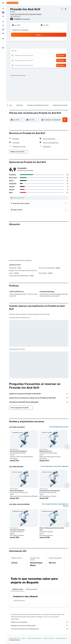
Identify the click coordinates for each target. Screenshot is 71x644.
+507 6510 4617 (15, 16)
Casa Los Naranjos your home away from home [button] (52, 498)
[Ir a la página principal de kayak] (12, 3)
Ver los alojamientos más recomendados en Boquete (55, 474)
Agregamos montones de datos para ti (40, 595)
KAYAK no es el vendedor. (40, 591)
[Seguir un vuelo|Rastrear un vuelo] (3, 26)
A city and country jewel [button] (17, 499)
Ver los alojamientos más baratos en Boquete (55, 435)
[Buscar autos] (3, 16)
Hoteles (23, 607)
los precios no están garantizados (51, 586)
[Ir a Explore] (3, 22)
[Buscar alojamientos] (3, 12)
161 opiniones (26, 19)
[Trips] (3, 39)
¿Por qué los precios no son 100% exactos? (40, 598)
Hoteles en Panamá (48, 607)
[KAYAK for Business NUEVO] (3, 33)
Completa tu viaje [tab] (17, 558)
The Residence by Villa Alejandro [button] (50, 460)
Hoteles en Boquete (19, 570)
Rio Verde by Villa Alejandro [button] (18, 420)
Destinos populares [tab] (32, 558)
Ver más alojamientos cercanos (59, 396)
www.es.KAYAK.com (14, 607)
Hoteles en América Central (34, 607)
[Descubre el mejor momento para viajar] (3, 29)
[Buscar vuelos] (3, 9)
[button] (3, 3)
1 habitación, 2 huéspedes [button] (20, 30)
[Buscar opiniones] (40, 198)
